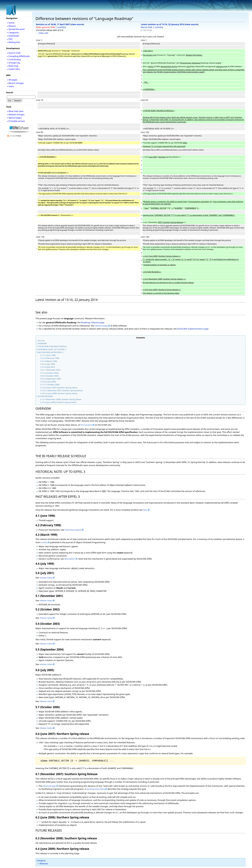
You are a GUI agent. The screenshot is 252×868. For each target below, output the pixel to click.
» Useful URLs (14, 69)
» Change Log (14, 63)
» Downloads (13, 36)
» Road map (13, 66)
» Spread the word (16, 29)
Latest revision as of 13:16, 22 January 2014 (163, 24)
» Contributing (14, 59)
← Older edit (42, 33)
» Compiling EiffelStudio (18, 56)
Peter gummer (43, 27)
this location (86, 425)
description (70, 559)
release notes (46, 578)
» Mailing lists (13, 42)
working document (96, 789)
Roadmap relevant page (93, 322)
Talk (53, 27)
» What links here (15, 111)
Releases (44, 863)
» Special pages (14, 118)
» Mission (11, 26)
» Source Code (14, 53)
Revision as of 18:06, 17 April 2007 (53, 24)
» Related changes (16, 114)
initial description (73, 530)
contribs (61, 27)
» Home (11, 23)
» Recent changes (15, 83)
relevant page (101, 326)
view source (77, 24)
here (145, 510)
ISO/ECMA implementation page (193, 329)
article (44, 542)
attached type (49, 786)
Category (41, 860)
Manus (144, 27)
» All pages (12, 80)
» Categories (13, 33)
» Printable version (16, 121)
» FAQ (10, 39)
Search (10, 92)
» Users (10, 86)
